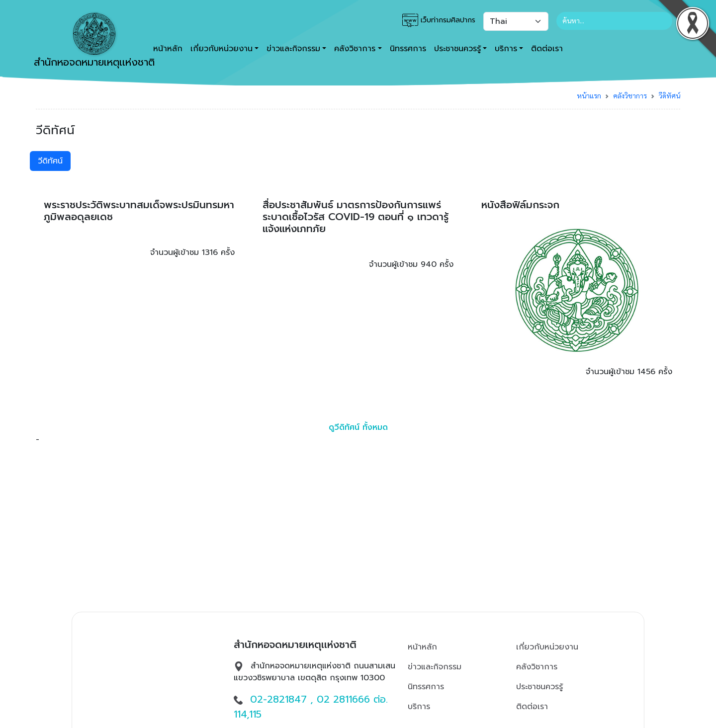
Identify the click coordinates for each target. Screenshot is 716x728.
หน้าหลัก (422, 647)
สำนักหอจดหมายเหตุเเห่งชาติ (94, 41)
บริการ (419, 707)
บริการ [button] (506, 49)
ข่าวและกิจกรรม (435, 667)
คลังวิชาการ (630, 95)
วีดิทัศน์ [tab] (50, 161)
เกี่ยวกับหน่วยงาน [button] (222, 49)
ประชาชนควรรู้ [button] (457, 49)
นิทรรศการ (408, 49)
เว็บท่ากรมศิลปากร (439, 20)
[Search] (614, 21)
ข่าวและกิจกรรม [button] (293, 49)
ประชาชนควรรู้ (539, 687)
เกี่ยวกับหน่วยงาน (547, 647)
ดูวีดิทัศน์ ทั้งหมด (358, 427)
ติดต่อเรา (547, 49)
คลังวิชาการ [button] (355, 49)
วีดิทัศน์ (670, 95)
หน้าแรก (589, 95)
